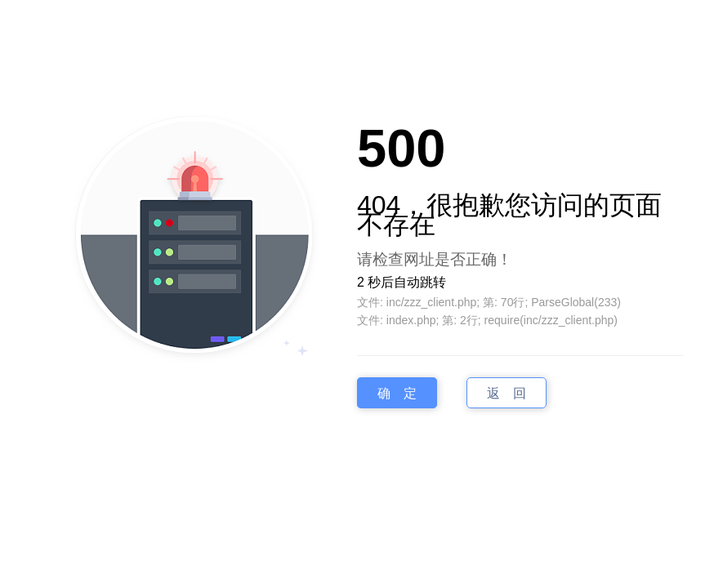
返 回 (506, 392)
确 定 (397, 392)
